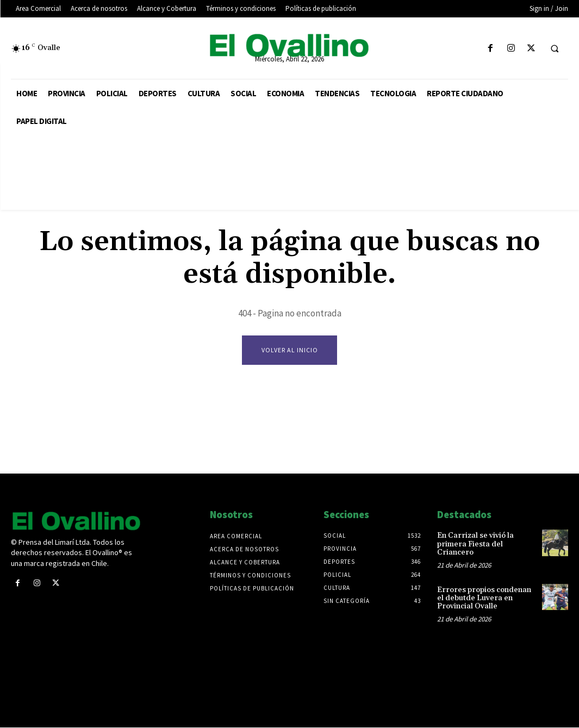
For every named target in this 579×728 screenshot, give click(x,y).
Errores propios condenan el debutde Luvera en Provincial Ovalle (484, 598)
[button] (555, 49)
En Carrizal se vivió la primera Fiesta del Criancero (475, 545)
